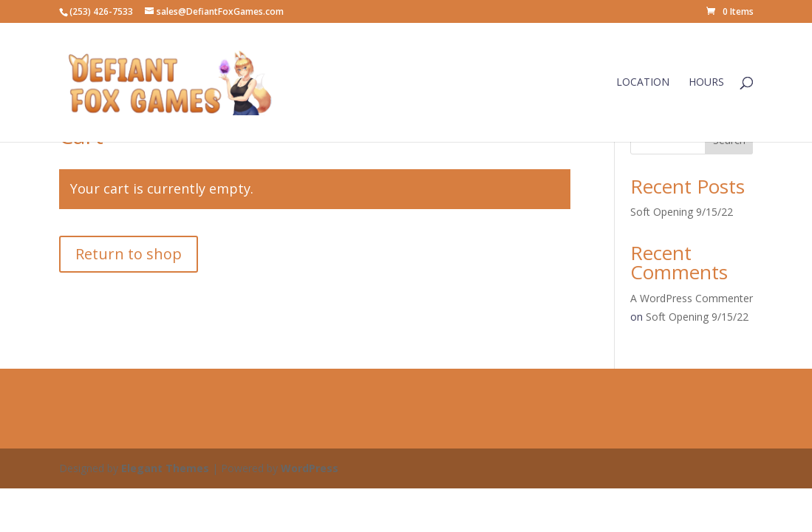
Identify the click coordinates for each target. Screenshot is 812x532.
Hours (706, 83)
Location (643, 83)
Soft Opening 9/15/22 (682, 212)
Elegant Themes (165, 468)
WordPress (310, 468)
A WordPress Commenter (692, 298)
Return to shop (129, 254)
